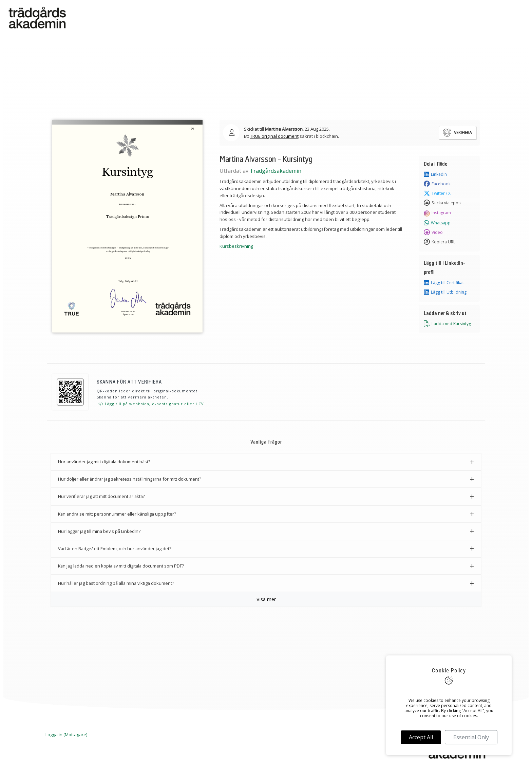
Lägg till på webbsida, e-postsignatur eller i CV (151, 404)
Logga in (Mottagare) (66, 735)
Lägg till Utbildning (445, 292)
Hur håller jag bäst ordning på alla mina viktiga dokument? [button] (116, 583)
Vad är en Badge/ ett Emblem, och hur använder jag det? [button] (115, 549)
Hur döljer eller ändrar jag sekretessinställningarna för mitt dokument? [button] (130, 479)
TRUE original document (274, 136)
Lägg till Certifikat (444, 283)
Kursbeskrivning (236, 246)
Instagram (437, 213)
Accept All (421, 737)
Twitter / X (437, 193)
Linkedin (435, 174)
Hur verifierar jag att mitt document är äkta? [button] (101, 496)
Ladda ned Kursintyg (447, 324)
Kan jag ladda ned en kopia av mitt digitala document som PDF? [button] (121, 566)
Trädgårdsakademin (275, 171)
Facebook (437, 184)
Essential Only (471, 737)
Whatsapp (437, 223)
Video (433, 233)
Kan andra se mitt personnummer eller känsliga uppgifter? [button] (117, 514)
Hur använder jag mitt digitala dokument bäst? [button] (104, 462)
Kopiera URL (440, 242)
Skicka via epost (443, 203)
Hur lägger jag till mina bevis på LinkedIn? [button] (99, 531)
